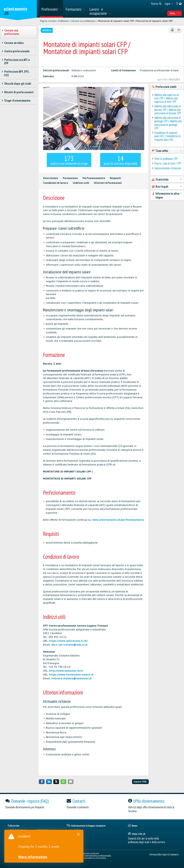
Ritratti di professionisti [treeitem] (19, 92)
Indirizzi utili (81, 183)
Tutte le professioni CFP (166, 159)
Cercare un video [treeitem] (14, 43)
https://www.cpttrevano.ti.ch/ (68, 641)
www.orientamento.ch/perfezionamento (118, 520)
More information (34, 857)
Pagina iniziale (48, 21)
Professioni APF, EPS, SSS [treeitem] (17, 73)
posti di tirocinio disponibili (120, 160)
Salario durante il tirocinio (168, 168)
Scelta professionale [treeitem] (17, 51)
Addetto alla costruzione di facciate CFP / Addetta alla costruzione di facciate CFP (168, 110)
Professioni (64, 21)
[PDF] (172, 30)
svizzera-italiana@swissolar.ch (71, 678)
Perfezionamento (94, 178)
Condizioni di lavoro (56, 183)
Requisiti (115, 178)
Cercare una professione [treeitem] (12, 32)
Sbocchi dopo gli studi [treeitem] (18, 84)
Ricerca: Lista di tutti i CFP (168, 163)
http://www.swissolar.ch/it (66, 671)
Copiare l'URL (140, 782)
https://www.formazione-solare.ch (71, 674)
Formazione (70, 178)
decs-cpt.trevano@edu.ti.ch (69, 645)
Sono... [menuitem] (175, 13)
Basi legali (163, 854)
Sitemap (153, 854)
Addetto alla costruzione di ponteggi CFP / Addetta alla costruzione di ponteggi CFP (168, 123)
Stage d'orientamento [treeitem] (17, 101)
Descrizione (51, 178)
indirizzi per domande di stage (69, 160)
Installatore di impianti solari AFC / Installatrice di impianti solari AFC (167, 136)
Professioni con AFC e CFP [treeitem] (17, 62)
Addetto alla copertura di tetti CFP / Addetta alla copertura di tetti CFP (167, 98)
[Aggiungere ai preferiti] (179, 30)
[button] (42, 782)
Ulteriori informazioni (108, 183)
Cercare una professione (83, 21)
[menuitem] (51, 9)
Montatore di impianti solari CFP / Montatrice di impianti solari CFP (135, 21)
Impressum (174, 854)
